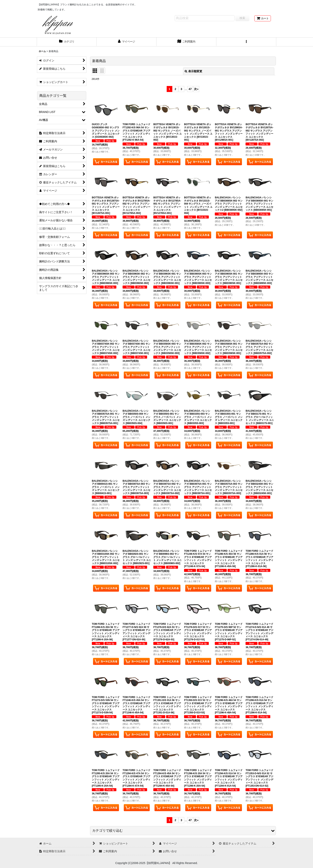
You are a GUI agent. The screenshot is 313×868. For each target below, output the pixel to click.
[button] (246, 42)
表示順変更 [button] (193, 71)
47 (190, 89)
